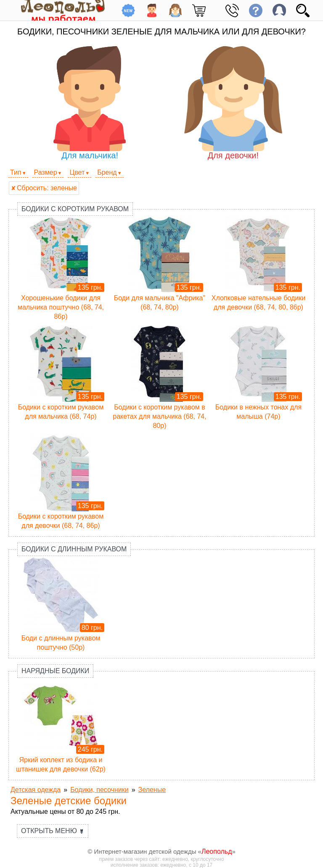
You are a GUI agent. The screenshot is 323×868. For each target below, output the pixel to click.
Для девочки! (233, 103)
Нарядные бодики (55, 671)
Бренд (107, 172)
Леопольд (217, 851)
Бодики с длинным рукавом (74, 549)
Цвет (77, 172)
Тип (16, 172)
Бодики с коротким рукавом (75, 209)
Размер (46, 172)
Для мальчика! (90, 103)
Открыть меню (53, 831)
